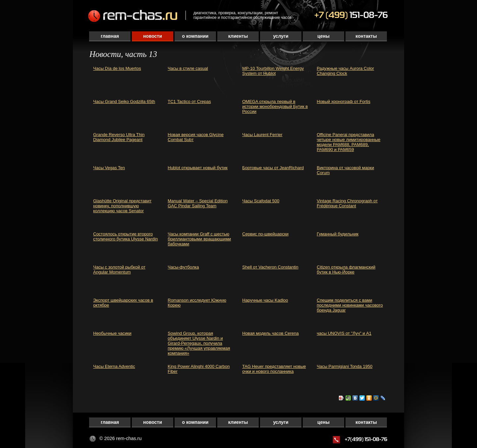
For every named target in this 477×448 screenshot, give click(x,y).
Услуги (281, 36)
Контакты (366, 36)
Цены (323, 36)
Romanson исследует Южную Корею (197, 303)
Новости (153, 36)
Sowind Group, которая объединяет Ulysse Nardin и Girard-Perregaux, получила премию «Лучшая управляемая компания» (199, 343)
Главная (110, 36)
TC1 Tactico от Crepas (189, 101)
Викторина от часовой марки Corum (345, 170)
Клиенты (238, 36)
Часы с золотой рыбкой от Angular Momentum (119, 270)
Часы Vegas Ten (109, 168)
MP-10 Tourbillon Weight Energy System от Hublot (273, 71)
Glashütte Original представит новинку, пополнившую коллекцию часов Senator (122, 206)
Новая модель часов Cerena (270, 333)
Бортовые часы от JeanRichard (273, 168)
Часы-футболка (183, 267)
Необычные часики (112, 333)
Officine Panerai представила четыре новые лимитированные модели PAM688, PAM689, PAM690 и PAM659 (348, 142)
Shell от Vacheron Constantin (270, 267)
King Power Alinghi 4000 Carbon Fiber (199, 369)
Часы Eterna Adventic (114, 366)
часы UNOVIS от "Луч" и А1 (344, 333)
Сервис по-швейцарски (265, 234)
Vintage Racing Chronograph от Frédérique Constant (347, 203)
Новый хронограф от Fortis (344, 101)
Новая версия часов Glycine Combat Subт (196, 137)
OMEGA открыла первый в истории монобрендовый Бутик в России (275, 106)
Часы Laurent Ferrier (262, 135)
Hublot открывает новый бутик (198, 168)
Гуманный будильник (338, 234)
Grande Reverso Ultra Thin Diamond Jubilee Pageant (119, 137)
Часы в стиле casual (188, 68)
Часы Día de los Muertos (117, 68)
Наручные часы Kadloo (265, 300)
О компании (195, 36)
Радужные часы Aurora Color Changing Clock (345, 71)
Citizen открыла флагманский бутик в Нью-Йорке (346, 270)
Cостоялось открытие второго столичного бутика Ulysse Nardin (125, 236)
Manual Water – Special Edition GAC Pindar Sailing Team (198, 203)
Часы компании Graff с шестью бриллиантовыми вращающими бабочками (199, 239)
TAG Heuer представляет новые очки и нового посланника (274, 369)
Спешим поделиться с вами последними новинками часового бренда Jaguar (350, 305)
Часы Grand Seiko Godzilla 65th (124, 101)
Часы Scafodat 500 (261, 201)
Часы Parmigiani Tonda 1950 (344, 366)
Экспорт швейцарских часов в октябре (123, 303)
